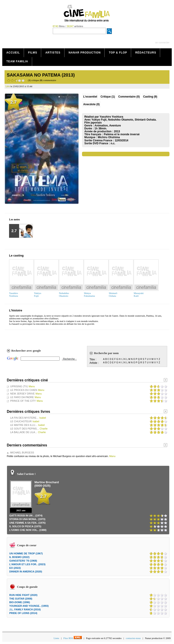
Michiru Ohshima (109, 137)
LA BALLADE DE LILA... (24, 432)
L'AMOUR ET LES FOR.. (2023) (27, 564)
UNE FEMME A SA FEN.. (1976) (27, 523)
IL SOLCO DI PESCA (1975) (25, 526)
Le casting (16, 255)
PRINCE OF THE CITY (23, 401)
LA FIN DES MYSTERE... (24, 418)
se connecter (162, 42)
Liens (56, 638)
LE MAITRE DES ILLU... (24, 425)
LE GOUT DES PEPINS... (24, 429)
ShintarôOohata (113, 294)
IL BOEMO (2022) (19, 557)
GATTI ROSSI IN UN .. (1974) (26, 516)
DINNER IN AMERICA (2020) (26, 572)
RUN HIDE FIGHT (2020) (23, 595)
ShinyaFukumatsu (89, 294)
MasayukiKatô (139, 294)
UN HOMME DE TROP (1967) (26, 553)
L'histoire (16, 310)
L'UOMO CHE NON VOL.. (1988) (28, 530)
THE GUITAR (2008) (21, 599)
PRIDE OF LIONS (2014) (23, 613)
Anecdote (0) (91, 104)
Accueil (13, 53)
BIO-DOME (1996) (20, 602)
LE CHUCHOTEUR (21, 421)
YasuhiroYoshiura (13, 294)
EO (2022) (15, 568)
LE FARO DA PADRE (22, 397)
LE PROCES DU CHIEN (24, 390)
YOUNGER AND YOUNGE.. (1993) (29, 606)
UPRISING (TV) (19, 386)
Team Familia (17, 61)
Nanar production (85, 53)
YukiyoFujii (38, 294)
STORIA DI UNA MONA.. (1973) (27, 519)
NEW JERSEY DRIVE (22, 394)
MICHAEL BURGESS (22, 453)
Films (33, 53)
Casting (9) (150, 97)
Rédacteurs (146, 53)
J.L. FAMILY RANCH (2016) (25, 609)
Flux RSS (73, 638)
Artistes (53, 53)
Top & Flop (118, 53)
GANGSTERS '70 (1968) (23, 561)
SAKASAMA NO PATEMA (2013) (41, 75)
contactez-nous (133, 638)
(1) (108, 97)
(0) (129, 97)
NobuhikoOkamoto (64, 294)
